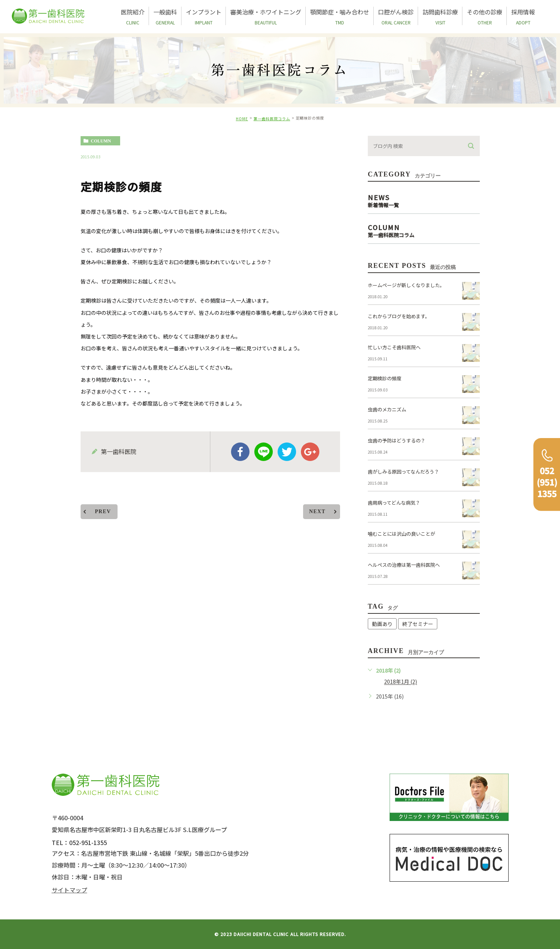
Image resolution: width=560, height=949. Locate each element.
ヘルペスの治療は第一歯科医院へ (404, 565)
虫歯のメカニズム (387, 409)
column (101, 141)
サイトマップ (69, 890)
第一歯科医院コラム (272, 119)
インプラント (204, 16)
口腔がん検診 (396, 16)
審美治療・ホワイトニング (266, 16)
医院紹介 (133, 16)
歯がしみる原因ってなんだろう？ (403, 472)
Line (264, 452)
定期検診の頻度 (385, 378)
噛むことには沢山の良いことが (401, 534)
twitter (287, 452)
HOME (242, 119)
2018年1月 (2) (401, 682)
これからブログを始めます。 (399, 316)
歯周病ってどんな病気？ (394, 503)
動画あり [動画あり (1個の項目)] (382, 624)
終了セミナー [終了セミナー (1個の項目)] (418, 624)
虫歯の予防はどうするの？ (397, 440)
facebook (240, 452)
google (310, 452)
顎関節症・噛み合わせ (340, 16)
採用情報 (523, 16)
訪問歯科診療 (440, 16)
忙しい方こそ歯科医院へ (394, 347)
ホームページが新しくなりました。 (406, 285)
